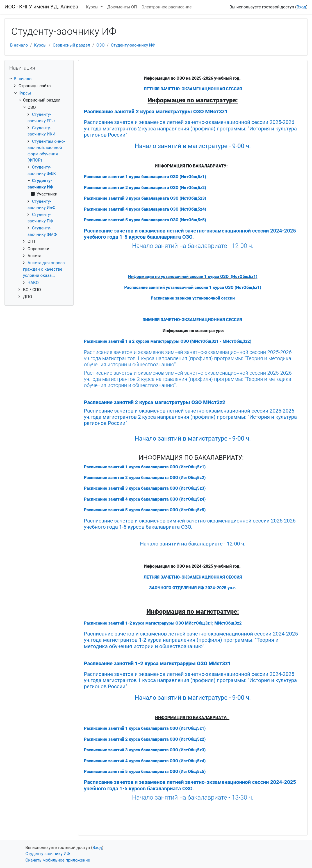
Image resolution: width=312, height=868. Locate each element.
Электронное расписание (167, 7)
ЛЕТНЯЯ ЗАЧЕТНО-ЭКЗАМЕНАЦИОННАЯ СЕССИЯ (193, 89)
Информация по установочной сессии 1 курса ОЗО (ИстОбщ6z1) (193, 277)
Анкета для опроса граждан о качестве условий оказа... (44, 269)
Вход (301, 7)
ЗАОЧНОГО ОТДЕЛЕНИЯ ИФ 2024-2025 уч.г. (193, 588)
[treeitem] (39, 79)
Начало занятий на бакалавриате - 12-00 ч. (193, 246)
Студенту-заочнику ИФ (133, 45)
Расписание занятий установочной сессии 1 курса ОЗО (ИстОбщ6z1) (193, 287)
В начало (19, 45)
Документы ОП (122, 7)
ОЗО (100, 45)
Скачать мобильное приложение (58, 860)
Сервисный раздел (71, 45)
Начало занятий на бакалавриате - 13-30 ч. (193, 797)
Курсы (93, 7)
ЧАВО (33, 283)
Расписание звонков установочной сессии (193, 298)
